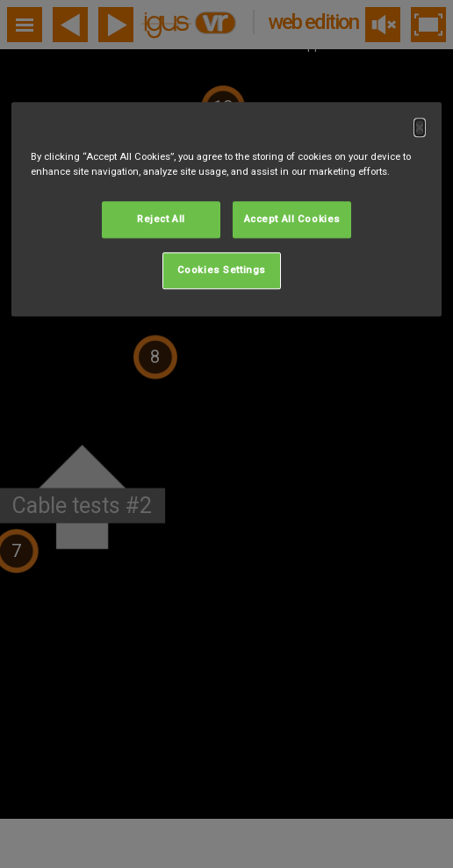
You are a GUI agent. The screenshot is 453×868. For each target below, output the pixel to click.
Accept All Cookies (292, 220)
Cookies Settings (222, 271)
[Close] (420, 127)
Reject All (161, 220)
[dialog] (226, 209)
